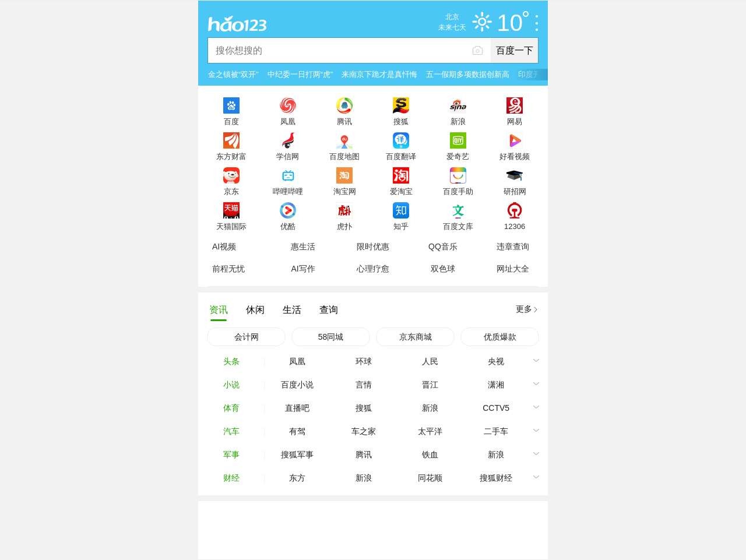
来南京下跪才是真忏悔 (379, 74)
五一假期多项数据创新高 (468, 74)
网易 (515, 121)
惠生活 (303, 246)
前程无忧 (228, 269)
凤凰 (288, 121)
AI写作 (303, 269)
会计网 (247, 337)
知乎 (401, 226)
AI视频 (224, 246)
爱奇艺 (458, 156)
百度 (231, 121)
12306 (515, 226)
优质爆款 (500, 337)
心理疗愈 (373, 269)
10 (513, 23)
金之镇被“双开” (233, 74)
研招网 (515, 191)
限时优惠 (373, 246)
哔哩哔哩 (288, 191)
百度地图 (344, 156)
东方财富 (231, 156)
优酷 (288, 226)
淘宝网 (345, 191)
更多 (524, 309)
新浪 (458, 121)
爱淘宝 (401, 191)
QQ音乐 (443, 246)
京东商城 (416, 337)
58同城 (331, 337)
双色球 (443, 269)
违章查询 (513, 246)
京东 (231, 191)
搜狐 (401, 121)
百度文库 (458, 226)
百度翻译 (401, 156)
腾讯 (344, 121)
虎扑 (344, 226)
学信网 (288, 156)
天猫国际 (231, 226)
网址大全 (513, 269)
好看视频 (515, 156)
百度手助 (458, 191)
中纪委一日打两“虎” (300, 74)
